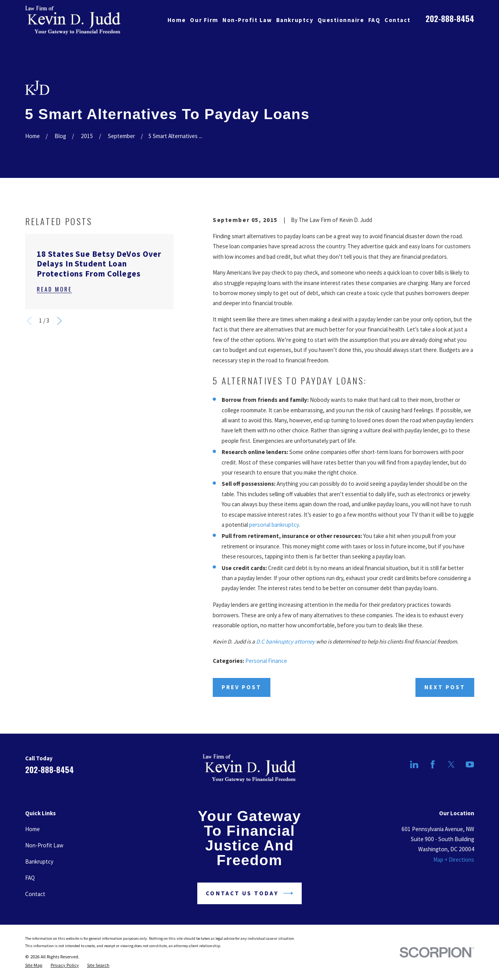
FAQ (30, 878)
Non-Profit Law (44, 845)
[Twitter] (451, 764)
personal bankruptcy (274, 525)
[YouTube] (470, 764)
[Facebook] (433, 764)
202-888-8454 (450, 19)
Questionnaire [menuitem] (341, 20)
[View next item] (59, 321)
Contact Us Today (249, 893)
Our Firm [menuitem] (204, 20)
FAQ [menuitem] (374, 20)
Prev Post (242, 687)
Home (32, 829)
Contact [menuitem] (398, 20)
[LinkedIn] (414, 764)
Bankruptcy (39, 861)
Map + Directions (454, 860)
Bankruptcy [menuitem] (295, 20)
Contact (35, 894)
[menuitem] (34, 965)
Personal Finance (266, 661)
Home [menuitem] (177, 20)
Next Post (445, 687)
